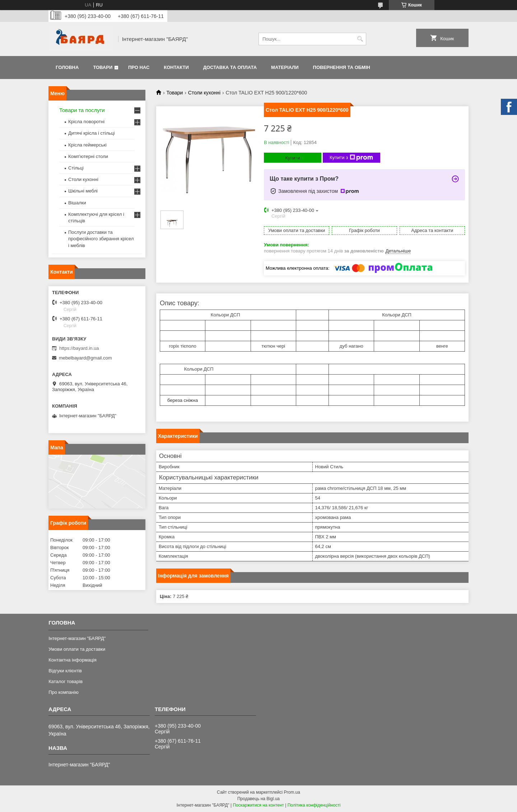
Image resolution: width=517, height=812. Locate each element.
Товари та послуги (82, 110)
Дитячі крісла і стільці (92, 133)
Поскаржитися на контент (258, 805)
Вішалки (77, 203)
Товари (103, 67)
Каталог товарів (66, 681)
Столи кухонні (204, 93)
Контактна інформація (73, 660)
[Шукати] (360, 39)
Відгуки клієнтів (65, 671)
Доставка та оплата (230, 67)
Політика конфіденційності (314, 805)
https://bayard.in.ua (79, 348)
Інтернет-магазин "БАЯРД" (77, 638)
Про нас (139, 67)
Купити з (351, 158)
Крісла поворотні (86, 122)
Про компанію (64, 692)
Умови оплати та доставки (77, 649)
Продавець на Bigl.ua (258, 799)
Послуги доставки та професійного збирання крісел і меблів (101, 239)
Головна (67, 67)
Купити (293, 158)
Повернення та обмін (342, 67)
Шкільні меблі (83, 191)
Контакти (176, 67)
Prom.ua (292, 792)
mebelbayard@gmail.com (85, 358)
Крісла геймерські (87, 145)
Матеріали (285, 67)
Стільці (76, 168)
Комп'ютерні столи (88, 156)
